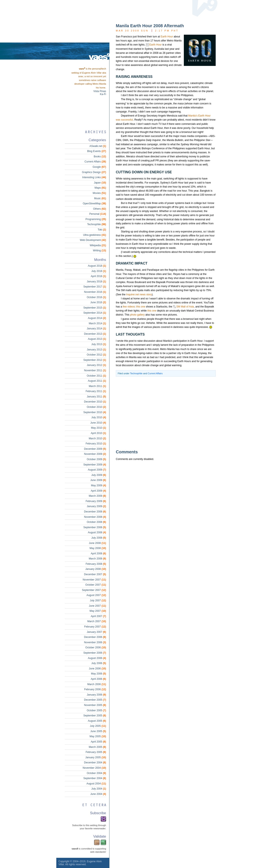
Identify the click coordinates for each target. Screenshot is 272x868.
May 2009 (98, 485)
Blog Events (97, 151)
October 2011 (96, 376)
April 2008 (98, 554)
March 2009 (97, 496)
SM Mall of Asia (185, 307)
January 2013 (96, 350)
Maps (100, 188)
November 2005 (95, 705)
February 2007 (95, 627)
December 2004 (95, 763)
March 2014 (97, 323)
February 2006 (95, 689)
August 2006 (97, 658)
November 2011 (95, 370)
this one (141, 307)
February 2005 (96, 752)
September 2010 (95, 412)
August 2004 (96, 784)
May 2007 (98, 611)
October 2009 (96, 459)
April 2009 (98, 491)
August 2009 (97, 470)
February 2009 (96, 501)
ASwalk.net (98, 146)
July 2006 (99, 663)
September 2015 (95, 308)
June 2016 (98, 302)
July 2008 (99, 538)
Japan (100, 183)
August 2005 (97, 721)
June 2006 (97, 669)
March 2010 (97, 438)
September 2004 (95, 778)
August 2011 (97, 381)
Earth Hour (167, 37)
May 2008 (98, 548)
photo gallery (137, 315)
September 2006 (95, 653)
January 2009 (96, 506)
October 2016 (96, 297)
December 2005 (95, 700)
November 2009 (95, 454)
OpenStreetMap (94, 203)
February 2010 (96, 444)
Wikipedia (98, 245)
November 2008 (95, 517)
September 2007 (94, 590)
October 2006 (96, 647)
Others (100, 209)
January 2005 (96, 757)
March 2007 (97, 621)
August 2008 (97, 532)
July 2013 (99, 344)
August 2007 (96, 595)
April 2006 (98, 679)
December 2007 (95, 574)
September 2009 (95, 465)
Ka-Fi (103, 94)
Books (100, 157)
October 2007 (96, 585)
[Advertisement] (159, 413)
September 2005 (95, 716)
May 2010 (98, 428)
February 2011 (96, 391)
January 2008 (96, 569)
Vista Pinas (100, 91)
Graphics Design (94, 172)
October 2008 (96, 522)
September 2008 (95, 527)
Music (100, 198)
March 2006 (97, 684)
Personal (98, 214)
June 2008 (97, 543)
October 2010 (96, 407)
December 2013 (95, 334)
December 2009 (95, 449)
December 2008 (95, 512)
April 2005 (98, 742)
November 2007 (94, 580)
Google (99, 167)
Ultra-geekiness (95, 235)
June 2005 (98, 731)
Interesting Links (94, 177)
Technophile (136, 373)
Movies (99, 193)
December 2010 (95, 402)
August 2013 (97, 339)
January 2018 (96, 282)
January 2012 (96, 365)
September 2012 (95, 360)
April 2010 (98, 433)
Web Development (93, 240)
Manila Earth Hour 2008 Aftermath (150, 26)
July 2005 (98, 726)
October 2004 (96, 773)
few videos (129, 307)
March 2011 (97, 386)
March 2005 (97, 747)
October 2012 (96, 355)
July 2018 (99, 271)
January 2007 (96, 632)
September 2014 (95, 313)
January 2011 (96, 397)
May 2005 (98, 736)
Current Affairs (155, 373)
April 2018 (98, 276)
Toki (102, 230)
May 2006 (98, 674)
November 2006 (95, 642)
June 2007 (97, 606)
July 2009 (99, 475)
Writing (99, 250)
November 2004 (94, 768)
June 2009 (98, 480)
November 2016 (95, 292)
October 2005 (96, 710)
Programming (96, 219)
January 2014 (96, 329)
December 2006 (95, 637)
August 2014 (97, 318)
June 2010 (98, 423)
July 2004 (99, 789)
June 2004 (98, 794)
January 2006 (96, 695)
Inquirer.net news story (139, 295)
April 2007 (98, 616)
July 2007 (98, 600)
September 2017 (95, 287)
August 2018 (97, 266)
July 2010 (99, 417)
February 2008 (96, 564)
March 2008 (97, 559)
